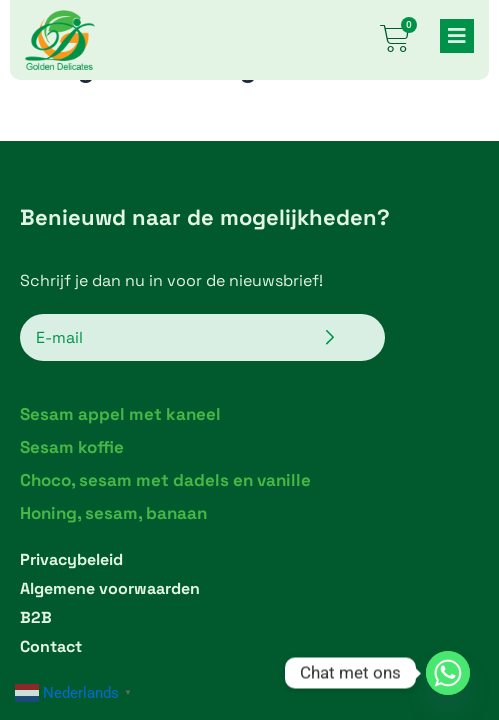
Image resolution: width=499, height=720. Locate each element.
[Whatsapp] (448, 673)
